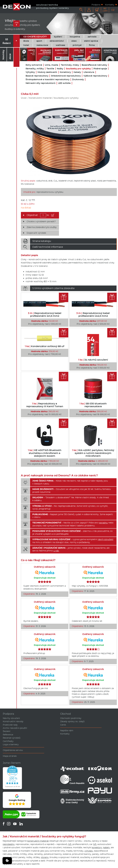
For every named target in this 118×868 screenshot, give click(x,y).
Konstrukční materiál (40, 98)
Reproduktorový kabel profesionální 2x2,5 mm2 (93, 315)
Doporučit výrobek (36, 233)
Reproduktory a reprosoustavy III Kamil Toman (45, 405)
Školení (7, 731)
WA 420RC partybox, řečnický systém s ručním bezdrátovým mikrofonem (93, 453)
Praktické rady (10, 725)
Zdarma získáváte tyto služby (42, 227)
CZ (113, 10)
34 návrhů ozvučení (93, 360)
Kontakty (110, 5)
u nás (56, 551)
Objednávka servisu (13, 750)
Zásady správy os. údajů (72, 721)
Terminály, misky (70, 65)
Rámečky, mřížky (35, 69)
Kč (105, 10)
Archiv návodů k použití (15, 728)
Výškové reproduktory (95, 76)
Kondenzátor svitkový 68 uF (45, 346)
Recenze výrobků (12, 738)
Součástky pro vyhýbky (78, 69)
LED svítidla (64, 83)
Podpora (96, 5)
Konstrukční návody (13, 721)
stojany (45, 857)
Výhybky (30, 72)
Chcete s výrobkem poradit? (41, 221)
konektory (97, 847)
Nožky (60, 69)
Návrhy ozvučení (11, 718)
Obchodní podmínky (71, 718)
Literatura (89, 72)
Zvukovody (78, 80)
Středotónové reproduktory (66, 76)
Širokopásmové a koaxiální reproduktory (48, 80)
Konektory (65, 72)
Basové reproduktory (37, 76)
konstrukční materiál (38, 841)
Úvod (24, 98)
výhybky (89, 851)
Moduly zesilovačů (47, 72)
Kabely (77, 72)
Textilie (50, 69)
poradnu (103, 523)
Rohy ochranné (34, 65)
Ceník (63, 725)
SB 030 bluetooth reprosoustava (93, 405)
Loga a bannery (11, 744)
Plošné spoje (100, 69)
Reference (8, 735)
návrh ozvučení (105, 539)
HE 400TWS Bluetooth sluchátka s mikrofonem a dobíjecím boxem (45, 453)
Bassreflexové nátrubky (94, 65)
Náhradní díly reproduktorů (41, 83)
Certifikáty (8, 741)
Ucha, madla (51, 65)
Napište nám (67, 731)
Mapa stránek (10, 756)
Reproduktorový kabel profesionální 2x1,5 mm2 (45, 315)
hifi (70, 844)
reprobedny (9, 844)
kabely (106, 847)
